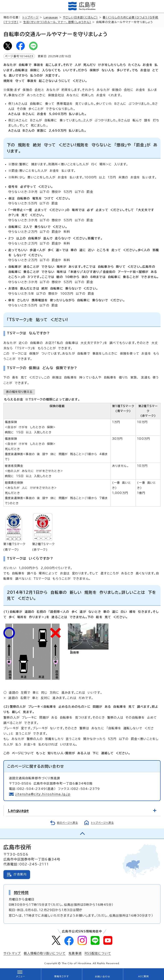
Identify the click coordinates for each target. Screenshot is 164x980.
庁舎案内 (20, 874)
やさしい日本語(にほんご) (80, 17)
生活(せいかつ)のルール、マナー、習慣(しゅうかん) (57, 22)
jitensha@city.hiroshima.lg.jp (43, 794)
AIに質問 (144, 976)
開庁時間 (21, 893)
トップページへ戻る (102, 823)
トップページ (31, 17)
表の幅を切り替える (19, 392)
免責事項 (75, 953)
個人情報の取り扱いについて (45, 953)
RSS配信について (98, 953)
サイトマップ (12, 953)
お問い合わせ (102, 977)
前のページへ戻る (67, 823)
